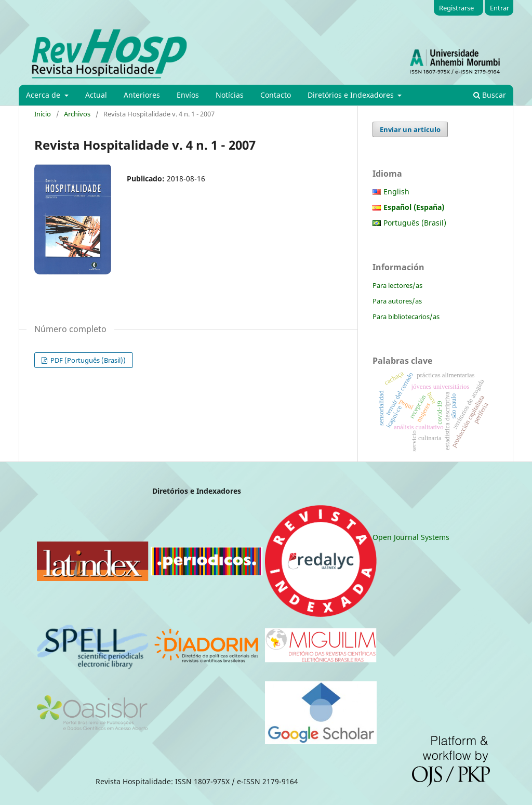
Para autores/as (397, 301)
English (396, 192)
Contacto (276, 95)
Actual (96, 95)
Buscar (490, 95)
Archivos (77, 114)
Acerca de (44, 95)
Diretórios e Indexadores (352, 95)
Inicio (43, 114)
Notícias (230, 95)
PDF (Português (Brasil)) (87, 360)
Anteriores (142, 95)
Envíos (188, 95)
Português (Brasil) (415, 223)
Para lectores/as (397, 285)
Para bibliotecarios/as (406, 316)
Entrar (500, 8)
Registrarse (456, 8)
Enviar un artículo (410, 129)
